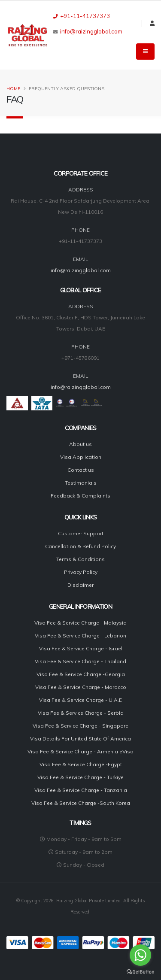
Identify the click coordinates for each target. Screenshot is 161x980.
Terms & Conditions (80, 559)
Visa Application (81, 457)
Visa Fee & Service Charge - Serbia (81, 713)
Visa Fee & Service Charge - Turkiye (80, 777)
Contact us (81, 470)
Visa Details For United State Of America (80, 739)
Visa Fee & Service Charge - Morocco (81, 687)
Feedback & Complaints (80, 496)
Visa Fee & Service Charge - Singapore (80, 726)
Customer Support (81, 533)
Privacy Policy (81, 572)
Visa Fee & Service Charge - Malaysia (80, 623)
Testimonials (81, 483)
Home (13, 89)
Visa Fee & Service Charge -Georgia (81, 674)
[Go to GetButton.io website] (140, 971)
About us (80, 444)
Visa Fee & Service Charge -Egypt (81, 764)
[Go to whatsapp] (140, 955)
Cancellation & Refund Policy (80, 546)
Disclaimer (80, 585)
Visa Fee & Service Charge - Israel (81, 648)
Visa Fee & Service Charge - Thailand (80, 661)
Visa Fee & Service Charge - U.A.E (80, 700)
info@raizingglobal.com (91, 31)
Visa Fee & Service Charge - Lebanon (80, 636)
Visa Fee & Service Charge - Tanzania (81, 790)
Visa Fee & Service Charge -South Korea (81, 803)
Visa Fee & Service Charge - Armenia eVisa (80, 751)
